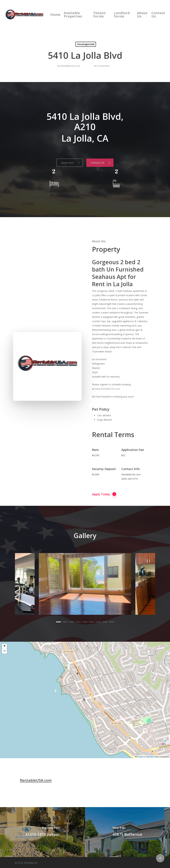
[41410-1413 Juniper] (42, 832)
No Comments (102, 66)
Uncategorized (86, 44)
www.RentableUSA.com (107, 404)
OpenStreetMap (153, 757)
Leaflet (139, 757)
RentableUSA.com (70, 66)
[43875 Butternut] (127, 832)
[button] (85, 700)
